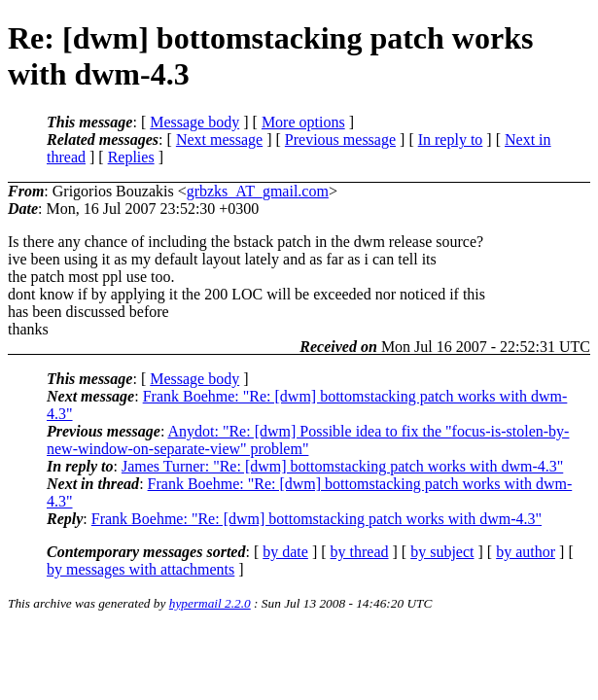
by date (285, 552)
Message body (194, 122)
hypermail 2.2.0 (210, 603)
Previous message (340, 140)
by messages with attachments (141, 569)
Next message (219, 140)
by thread (360, 552)
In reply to (451, 140)
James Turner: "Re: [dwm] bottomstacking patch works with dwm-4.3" (342, 466)
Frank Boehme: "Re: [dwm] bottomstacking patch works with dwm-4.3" (317, 519)
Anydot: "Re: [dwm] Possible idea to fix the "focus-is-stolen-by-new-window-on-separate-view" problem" (308, 440)
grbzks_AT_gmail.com (258, 191)
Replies (131, 157)
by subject (442, 552)
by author (526, 552)
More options (303, 122)
